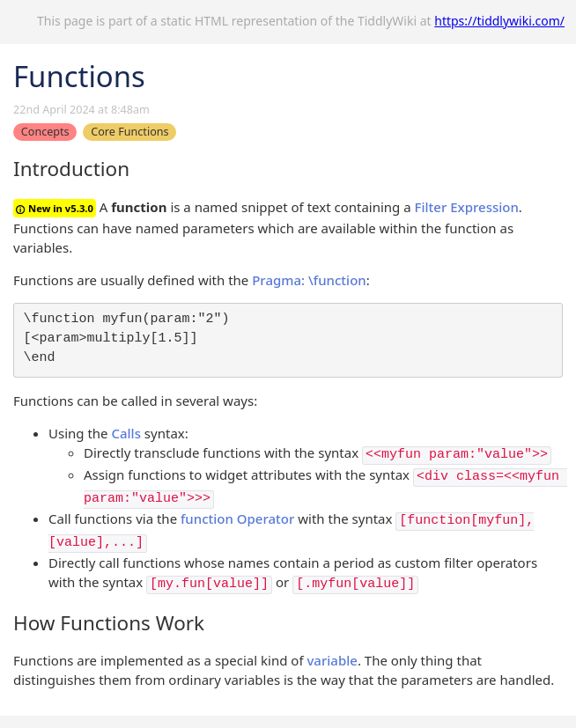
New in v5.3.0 (55, 208)
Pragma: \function (309, 280)
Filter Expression (467, 207)
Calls (126, 433)
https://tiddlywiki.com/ (499, 21)
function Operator (237, 518)
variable (332, 660)
